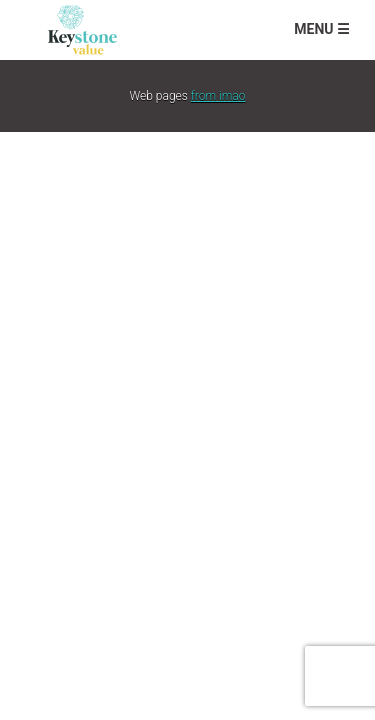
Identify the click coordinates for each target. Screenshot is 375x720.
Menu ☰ (322, 29)
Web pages (188, 96)
